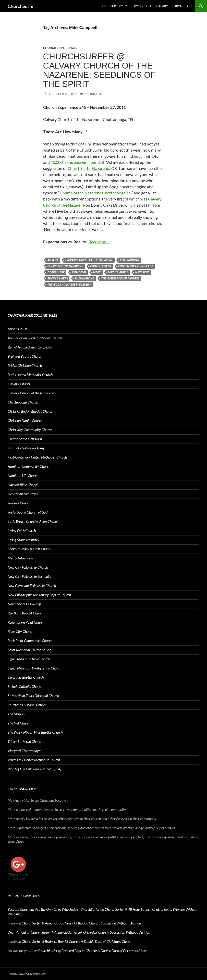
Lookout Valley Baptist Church (29, 549)
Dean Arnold (17, 932)
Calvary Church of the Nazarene (89, 260)
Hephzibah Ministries (23, 494)
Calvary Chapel (19, 384)
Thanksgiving (84, 278)
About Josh (183, 6)
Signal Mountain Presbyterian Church (34, 668)
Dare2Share (56, 272)
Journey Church (19, 503)
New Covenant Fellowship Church (32, 586)
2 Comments (94, 94)
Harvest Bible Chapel (23, 485)
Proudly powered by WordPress (27, 974)
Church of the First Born (25, 439)
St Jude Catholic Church (25, 686)
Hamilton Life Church (23, 475)
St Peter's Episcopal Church (27, 705)
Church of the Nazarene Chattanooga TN (96, 193)
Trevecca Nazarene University (69, 284)
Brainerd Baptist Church (25, 356)
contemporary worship (136, 266)
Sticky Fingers (58, 278)
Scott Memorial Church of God (29, 650)
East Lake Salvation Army (26, 448)
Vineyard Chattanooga (24, 751)
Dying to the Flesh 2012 (151, 6)
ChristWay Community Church (30, 430)
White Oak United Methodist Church (34, 760)
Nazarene (142, 272)
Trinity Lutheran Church (25, 741)
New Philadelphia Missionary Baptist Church (39, 595)
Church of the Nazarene (88, 168)
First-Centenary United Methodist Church (37, 457)
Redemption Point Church (26, 622)
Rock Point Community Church (30, 641)
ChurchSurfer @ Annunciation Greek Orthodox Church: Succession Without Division (81, 923)
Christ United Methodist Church (30, 411)
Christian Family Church (25, 420)
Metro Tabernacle (20, 558)
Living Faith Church (22, 531)
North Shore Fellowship (24, 604)
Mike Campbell (118, 272)
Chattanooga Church (23, 402)
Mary (97, 272)
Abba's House (17, 329)
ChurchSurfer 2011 (113, 6)
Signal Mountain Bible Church (29, 659)
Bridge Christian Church (25, 365)
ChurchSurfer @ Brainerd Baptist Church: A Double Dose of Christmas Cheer (76, 941)
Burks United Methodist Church (30, 375)
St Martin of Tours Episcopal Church (33, 696)
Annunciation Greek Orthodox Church (35, 338)
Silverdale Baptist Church (26, 677)
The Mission (16, 714)
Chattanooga (130, 260)
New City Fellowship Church (28, 567)
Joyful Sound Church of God (28, 512)
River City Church (20, 631)
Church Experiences (60, 48)
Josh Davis (79, 272)
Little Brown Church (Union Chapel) (33, 521)
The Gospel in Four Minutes (120, 278)
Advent (53, 260)
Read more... (99, 242)
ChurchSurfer (21, 6)
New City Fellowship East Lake (29, 576)
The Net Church (19, 723)
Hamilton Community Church (29, 466)
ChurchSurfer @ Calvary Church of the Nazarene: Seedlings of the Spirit (100, 70)
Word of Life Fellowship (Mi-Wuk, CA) (34, 769)
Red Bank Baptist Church (26, 613)
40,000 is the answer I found (75, 162)
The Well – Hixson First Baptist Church (35, 732)
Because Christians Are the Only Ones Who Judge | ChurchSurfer (54, 909)
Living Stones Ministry (23, 540)
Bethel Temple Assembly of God (30, 347)
